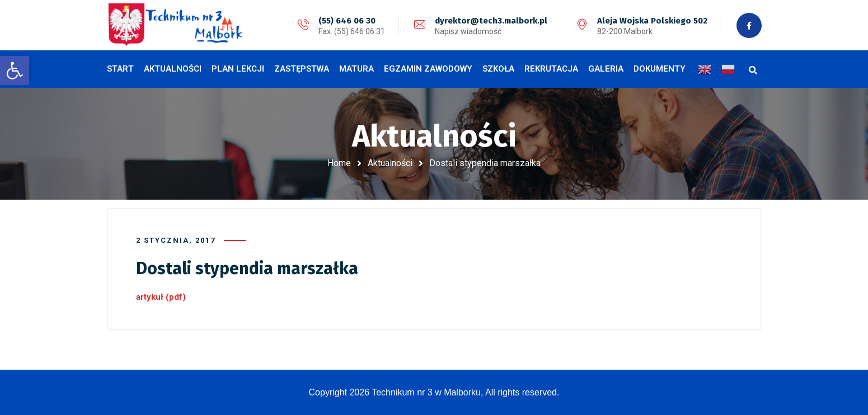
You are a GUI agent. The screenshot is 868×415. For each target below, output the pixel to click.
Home (339, 163)
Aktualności (390, 163)
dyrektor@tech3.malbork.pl (491, 21)
